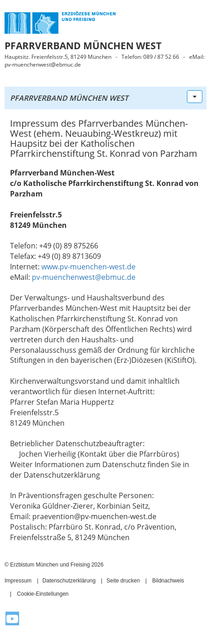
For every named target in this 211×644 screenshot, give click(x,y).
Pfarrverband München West (69, 98)
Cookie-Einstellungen (43, 594)
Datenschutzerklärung (69, 581)
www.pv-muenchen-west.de (88, 267)
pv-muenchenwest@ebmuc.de (84, 277)
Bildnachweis (168, 581)
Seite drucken (123, 581)
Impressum (18, 581)
